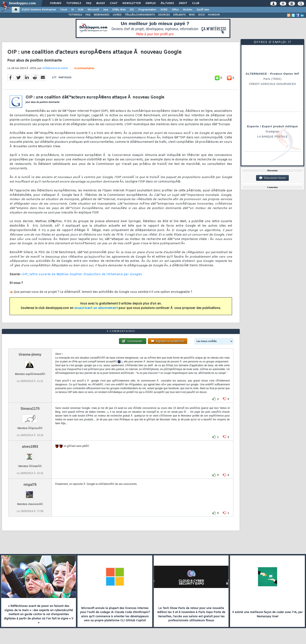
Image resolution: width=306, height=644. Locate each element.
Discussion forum (272, 178)
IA (72, 10)
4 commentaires (84, 69)
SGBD (164, 10)
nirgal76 (30, 485)
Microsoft (93, 10)
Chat (114, 3)
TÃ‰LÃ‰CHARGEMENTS (140, 15)
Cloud (64, 10)
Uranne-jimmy (30, 354)
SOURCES (164, 15)
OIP (25, 274)
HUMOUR (214, 15)
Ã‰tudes (167, 3)
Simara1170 (30, 409)
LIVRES (117, 15)
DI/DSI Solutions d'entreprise (39, 10)
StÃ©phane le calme (55, 68)
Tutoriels (74, 3)
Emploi (151, 3)
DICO (201, 15)
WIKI (192, 15)
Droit (183, 3)
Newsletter (131, 3)
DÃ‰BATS (179, 15)
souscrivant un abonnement (96, 308)
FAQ (89, 3)
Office (175, 10)
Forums (56, 3)
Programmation (147, 10)
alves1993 (30, 447)
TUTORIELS (75, 15)
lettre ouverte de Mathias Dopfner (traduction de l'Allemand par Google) (86, 274)
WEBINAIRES (102, 15)
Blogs (101, 3)
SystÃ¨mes (203, 10)
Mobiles (188, 10)
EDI (132, 10)
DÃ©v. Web (119, 10)
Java (106, 10)
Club (195, 3)
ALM (81, 10)
